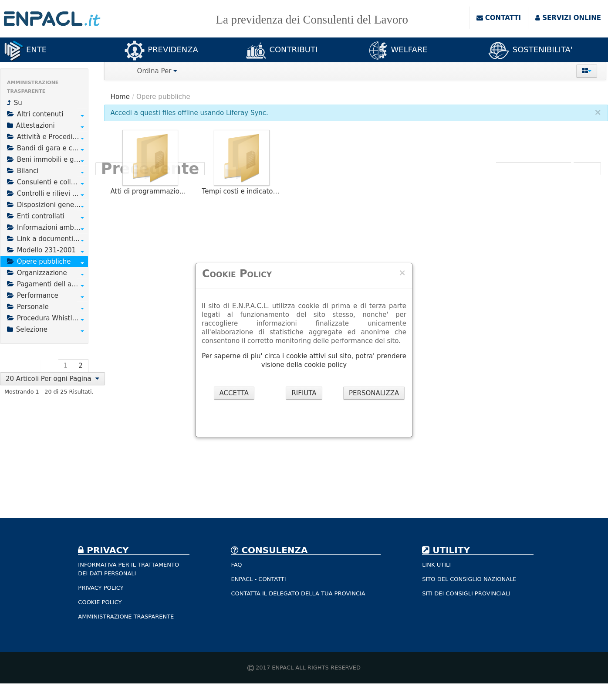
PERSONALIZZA (374, 393)
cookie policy (326, 365)
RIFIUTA (304, 393)
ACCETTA (234, 393)
